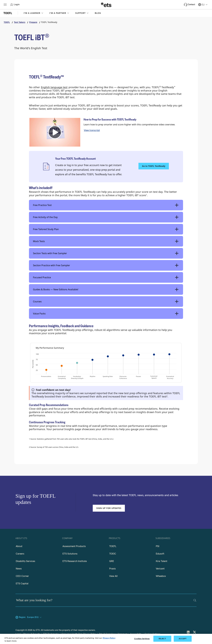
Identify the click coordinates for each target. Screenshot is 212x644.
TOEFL (113, 546)
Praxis (112, 569)
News (19, 569)
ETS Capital (22, 584)
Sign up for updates (109, 508)
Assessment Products (74, 546)
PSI (158, 546)
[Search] (195, 600)
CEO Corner (22, 576)
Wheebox (161, 576)
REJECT (162, 639)
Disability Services (25, 561)
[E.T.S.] (106, 5)
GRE (112, 561)
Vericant (160, 569)
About (19, 546)
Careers (20, 554)
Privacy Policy (109, 638)
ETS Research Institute (75, 561)
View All (113, 576)
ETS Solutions (70, 554)
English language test (54, 87)
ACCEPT (183, 639)
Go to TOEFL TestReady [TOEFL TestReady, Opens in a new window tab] (154, 166)
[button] (34, 13)
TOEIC (113, 554)
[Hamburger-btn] (5, 5)
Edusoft (160, 554)
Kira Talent (162, 561)
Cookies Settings (142, 639)
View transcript (92, 130)
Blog (98, 13)
